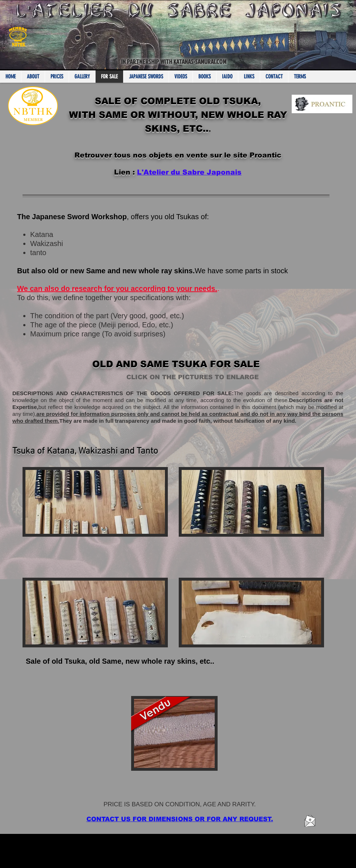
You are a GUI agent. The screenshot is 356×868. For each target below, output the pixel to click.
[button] (174, 748)
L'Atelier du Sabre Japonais (189, 172)
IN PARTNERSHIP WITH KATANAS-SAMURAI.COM (174, 62)
